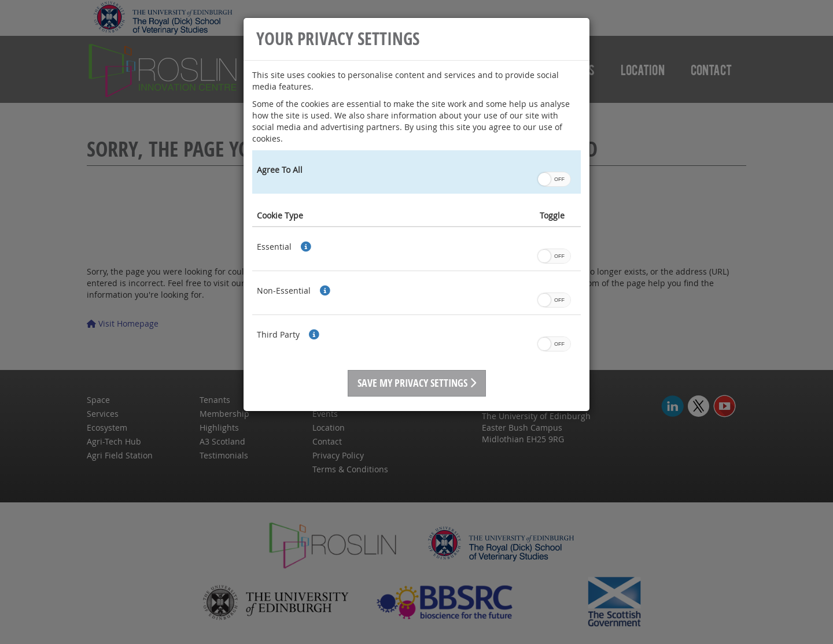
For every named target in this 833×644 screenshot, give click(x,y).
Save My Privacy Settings (417, 383)
